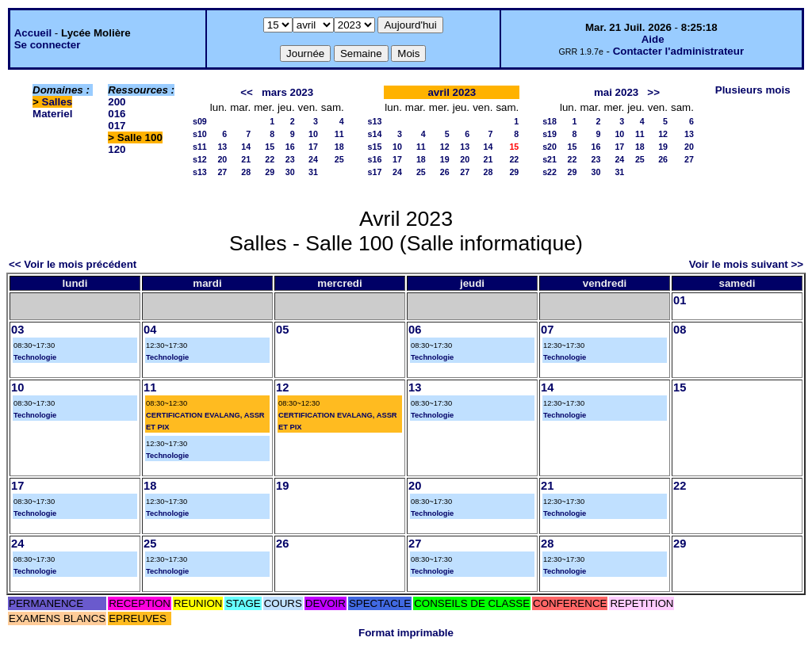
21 (246, 159)
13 (222, 147)
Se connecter (48, 45)
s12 (200, 159)
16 (290, 147)
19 (445, 159)
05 (282, 330)
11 (339, 134)
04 (150, 330)
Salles (57, 102)
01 (680, 300)
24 (313, 159)
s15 (375, 147)
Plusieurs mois (753, 90)
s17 (375, 172)
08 (680, 330)
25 (339, 159)
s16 (375, 159)
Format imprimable (406, 633)
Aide (653, 39)
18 (339, 147)
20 (222, 159)
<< (247, 92)
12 (445, 147)
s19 (550, 134)
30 (290, 172)
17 (313, 147)
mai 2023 (616, 92)
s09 (200, 121)
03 (17, 330)
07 (547, 330)
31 (313, 172)
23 (290, 159)
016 (117, 114)
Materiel (52, 114)
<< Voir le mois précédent (73, 264)
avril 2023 (452, 92)
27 (222, 172)
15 (270, 147)
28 (246, 172)
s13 (200, 172)
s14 (375, 134)
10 (313, 134)
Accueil (33, 33)
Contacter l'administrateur (678, 51)
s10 (200, 134)
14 (246, 147)
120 (117, 149)
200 (117, 102)
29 (270, 172)
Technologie (35, 357)
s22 (550, 172)
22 (270, 159)
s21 (550, 159)
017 (117, 126)
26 (445, 172)
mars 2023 (287, 92)
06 (415, 330)
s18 (550, 121)
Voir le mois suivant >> (746, 264)
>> (653, 92)
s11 (200, 147)
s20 (550, 147)
